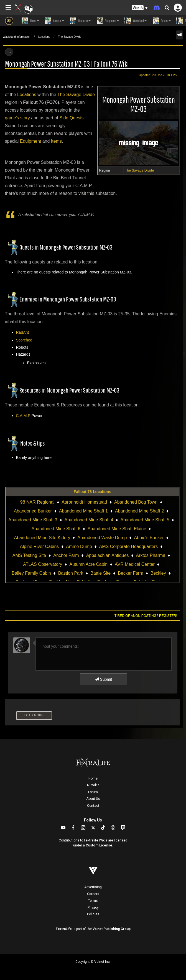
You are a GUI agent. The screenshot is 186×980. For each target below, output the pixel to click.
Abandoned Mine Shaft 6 (56, 529)
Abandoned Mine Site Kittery (42, 538)
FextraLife (64, 929)
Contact (93, 806)
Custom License (99, 845)
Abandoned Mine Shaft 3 (33, 520)
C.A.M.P (23, 416)
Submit (104, 679)
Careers (93, 894)
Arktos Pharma (151, 555)
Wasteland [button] (136, 21)
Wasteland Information (17, 37)
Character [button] (80, 21)
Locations (44, 37)
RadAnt (23, 332)
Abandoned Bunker (33, 511)
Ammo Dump (79, 546)
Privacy (93, 908)
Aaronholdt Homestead (84, 502)
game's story (17, 118)
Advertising (93, 887)
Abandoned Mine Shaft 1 (83, 511)
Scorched (24, 340)
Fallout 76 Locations (92, 492)
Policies (93, 914)
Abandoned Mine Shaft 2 (139, 511)
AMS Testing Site (29, 555)
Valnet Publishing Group (112, 929)
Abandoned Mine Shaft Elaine (117, 529)
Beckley (158, 573)
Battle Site (100, 573)
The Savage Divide (70, 37)
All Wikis (93, 785)
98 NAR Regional (37, 502)
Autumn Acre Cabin (88, 564)
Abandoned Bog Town (136, 502)
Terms (93, 901)
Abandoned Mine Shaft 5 (145, 520)
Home (93, 778)
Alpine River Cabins (40, 546)
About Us (93, 799)
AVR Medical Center (135, 564)
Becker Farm (131, 573)
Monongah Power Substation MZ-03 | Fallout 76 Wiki (67, 64)
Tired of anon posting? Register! (146, 616)
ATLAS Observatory (43, 564)
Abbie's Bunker (149, 538)
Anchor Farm (66, 555)
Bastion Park (71, 573)
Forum (93, 792)
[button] (140, 8)
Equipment (31, 141)
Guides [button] (161, 21)
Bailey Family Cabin (31, 573)
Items (56, 141)
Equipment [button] (108, 21)
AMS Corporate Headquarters (129, 546)
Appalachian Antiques (108, 555)
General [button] (54, 21)
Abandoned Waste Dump (102, 538)
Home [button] (30, 21)
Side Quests (71, 118)
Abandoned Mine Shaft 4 (89, 520)
